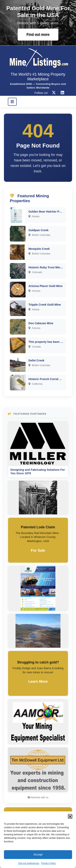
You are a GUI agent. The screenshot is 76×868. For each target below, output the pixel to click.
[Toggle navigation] (12, 102)
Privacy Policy (49, 863)
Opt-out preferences (29, 863)
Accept (38, 854)
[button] (70, 816)
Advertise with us (38, 797)
